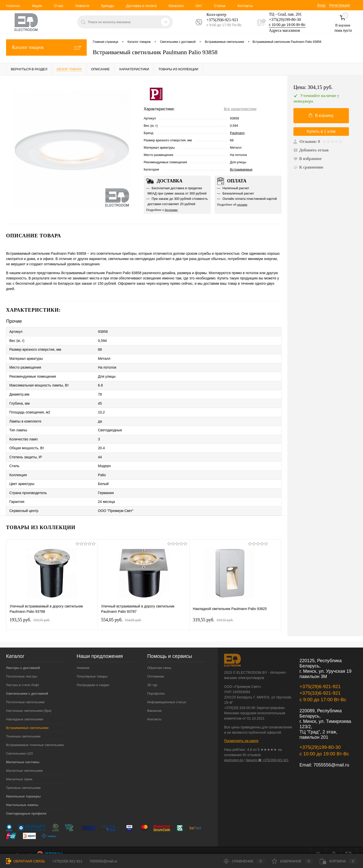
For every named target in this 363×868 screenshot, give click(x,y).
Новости (82, 6)
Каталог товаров (46, 47)
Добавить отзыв (311, 150)
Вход (321, 5)
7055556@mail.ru (331, 757)
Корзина (338, 861)
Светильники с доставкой (27, 685)
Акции (37, 6)
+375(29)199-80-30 (285, 20)
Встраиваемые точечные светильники (35, 737)
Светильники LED (20, 745)
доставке (171, 210)
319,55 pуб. (213, 612)
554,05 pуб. (121, 612)
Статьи (220, 6)
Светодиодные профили (26, 805)
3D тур (152, 677)
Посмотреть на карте (241, 732)
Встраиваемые (241, 169)
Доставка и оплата (141, 6)
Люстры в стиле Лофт (23, 677)
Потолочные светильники (25, 694)
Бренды (108, 6)
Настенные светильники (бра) (29, 702)
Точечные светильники (23, 728)
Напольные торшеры (23, 788)
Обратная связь (159, 660)
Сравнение (244, 861)
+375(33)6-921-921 (320, 685)
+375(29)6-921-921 (320, 678)
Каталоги (176, 6)
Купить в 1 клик (321, 131)
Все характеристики (240, 109)
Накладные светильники (25, 711)
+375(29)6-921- (219, 20)
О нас (59, 6)
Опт (199, 6)
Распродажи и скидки (93, 677)
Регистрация (340, 5)
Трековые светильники (23, 779)
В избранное (308, 159)
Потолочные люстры (22, 668)
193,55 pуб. (30, 612)
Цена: (313, 87)
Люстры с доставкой (23, 660)
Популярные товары (92, 668)
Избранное (292, 861)
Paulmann (237, 133)
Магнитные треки (19, 771)
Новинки (13, 6)
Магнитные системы (23, 754)
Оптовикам (156, 668)
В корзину (321, 115)
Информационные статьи (167, 694)
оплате (242, 204)
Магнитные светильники (24, 762)
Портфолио (156, 685)
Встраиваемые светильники (27, 719)
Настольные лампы (22, 797)
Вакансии (154, 702)
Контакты (245, 6)
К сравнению (308, 167)
